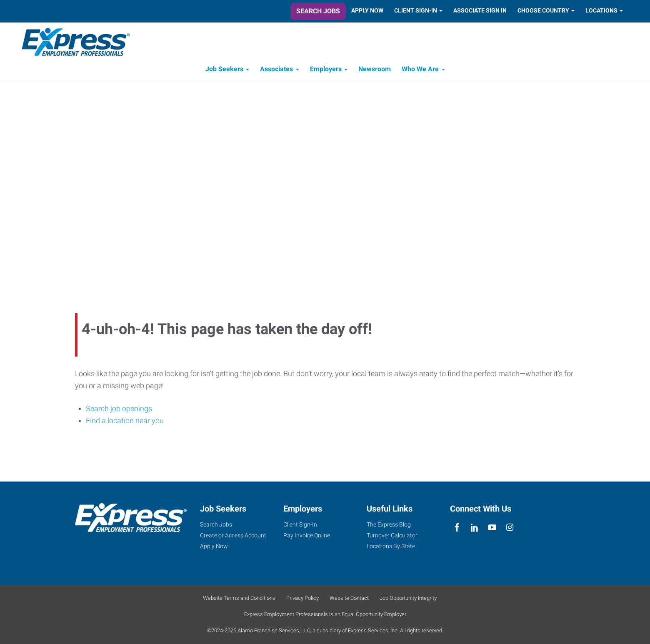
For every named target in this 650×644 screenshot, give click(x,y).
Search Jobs (318, 11)
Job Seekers (224, 70)
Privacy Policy (302, 598)
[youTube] (492, 528)
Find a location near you (125, 421)
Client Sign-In (416, 10)
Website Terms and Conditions (239, 598)
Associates (276, 70)
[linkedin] (474, 528)
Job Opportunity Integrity (408, 598)
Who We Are (420, 70)
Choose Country (543, 10)
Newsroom (375, 70)
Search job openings (119, 409)
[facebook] (457, 528)
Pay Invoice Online (307, 535)
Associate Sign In (480, 10)
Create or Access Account (233, 535)
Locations (601, 10)
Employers (326, 70)
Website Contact (349, 598)
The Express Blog (389, 524)
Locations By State (391, 546)
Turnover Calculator (392, 535)
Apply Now (367, 10)
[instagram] (510, 528)
